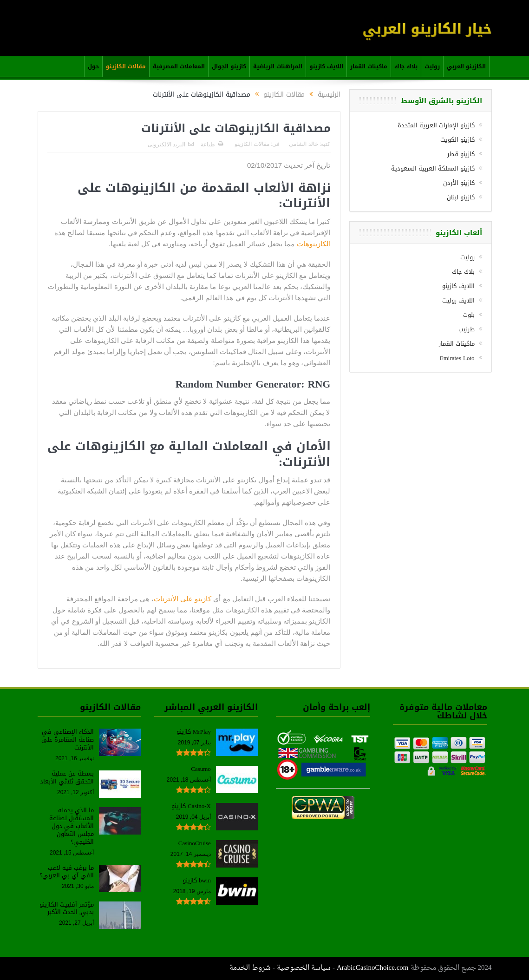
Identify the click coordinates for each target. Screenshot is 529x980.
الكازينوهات (314, 244)
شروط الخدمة (250, 968)
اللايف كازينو (326, 66)
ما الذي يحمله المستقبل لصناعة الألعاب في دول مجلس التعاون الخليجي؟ (72, 826)
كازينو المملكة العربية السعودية (433, 168)
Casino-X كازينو (191, 806)
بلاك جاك (406, 66)
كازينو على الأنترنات (183, 599)
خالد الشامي (303, 144)
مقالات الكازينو (126, 66)
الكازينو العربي (466, 66)
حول (93, 66)
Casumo (201, 769)
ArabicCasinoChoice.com (373, 968)
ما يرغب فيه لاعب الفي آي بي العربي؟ (67, 872)
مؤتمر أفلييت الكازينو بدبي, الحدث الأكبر (67, 908)
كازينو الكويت (457, 140)
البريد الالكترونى (171, 145)
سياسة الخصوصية (304, 968)
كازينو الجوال (229, 66)
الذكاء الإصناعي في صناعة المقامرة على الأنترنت (68, 740)
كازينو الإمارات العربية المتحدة (436, 125)
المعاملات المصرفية (179, 66)
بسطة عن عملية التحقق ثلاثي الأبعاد (67, 777)
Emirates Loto (457, 358)
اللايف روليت (458, 300)
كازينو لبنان (461, 197)
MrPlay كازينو (194, 732)
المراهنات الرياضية (278, 66)
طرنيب (467, 329)
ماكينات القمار (369, 66)
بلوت (469, 315)
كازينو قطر (461, 154)
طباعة (212, 145)
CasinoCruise (195, 843)
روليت (432, 66)
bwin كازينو (197, 880)
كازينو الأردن (459, 183)
